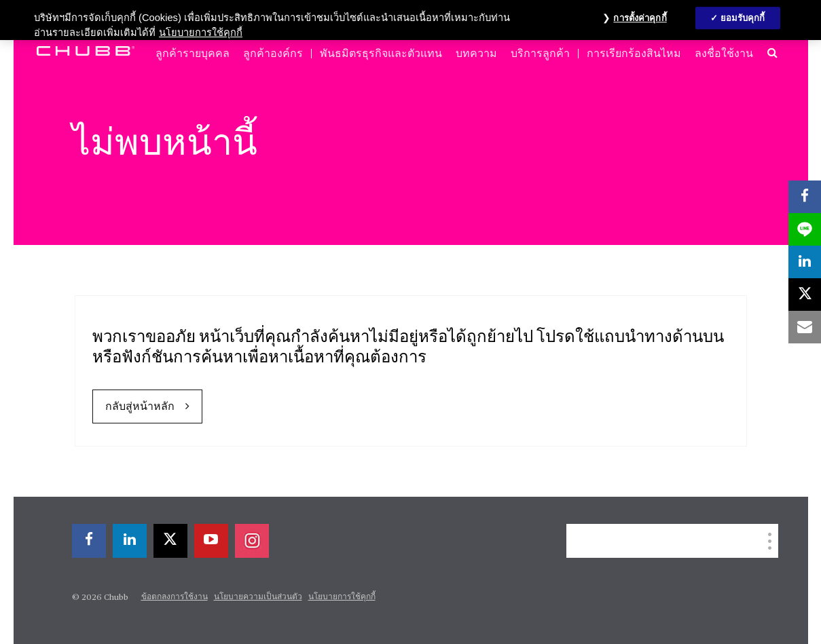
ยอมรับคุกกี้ (743, 18)
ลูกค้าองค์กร (273, 54)
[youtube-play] (211, 541)
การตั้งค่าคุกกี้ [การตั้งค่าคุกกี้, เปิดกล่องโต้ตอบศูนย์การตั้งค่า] (640, 18)
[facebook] (89, 541)
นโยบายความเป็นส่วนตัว (258, 597)
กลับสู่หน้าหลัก (140, 407)
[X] (170, 541)
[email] (805, 327)
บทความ (476, 54)
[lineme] (805, 229)
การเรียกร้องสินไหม (634, 54)
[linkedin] (130, 541)
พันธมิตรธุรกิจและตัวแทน (381, 54)
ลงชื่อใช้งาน (724, 54)
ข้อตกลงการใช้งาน (175, 597)
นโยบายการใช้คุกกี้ (342, 597)
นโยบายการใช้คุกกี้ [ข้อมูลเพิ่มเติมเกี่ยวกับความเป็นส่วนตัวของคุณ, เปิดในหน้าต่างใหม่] (201, 33)
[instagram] (252, 541)
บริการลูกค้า (540, 54)
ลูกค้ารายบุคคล (193, 54)
